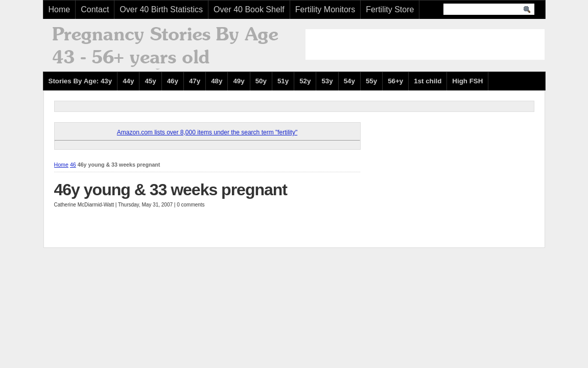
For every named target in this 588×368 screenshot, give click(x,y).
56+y (395, 81)
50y (261, 81)
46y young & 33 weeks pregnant (171, 190)
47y (195, 81)
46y (173, 81)
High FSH (467, 81)
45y (150, 81)
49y (239, 81)
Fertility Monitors (325, 9)
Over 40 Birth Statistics (161, 9)
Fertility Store (390, 9)
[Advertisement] (425, 44)
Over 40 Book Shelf (249, 9)
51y (283, 81)
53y (327, 81)
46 (73, 165)
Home (60, 9)
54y (349, 81)
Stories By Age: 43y (80, 81)
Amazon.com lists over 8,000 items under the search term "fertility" (207, 132)
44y (128, 81)
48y (217, 81)
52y (305, 81)
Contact (95, 9)
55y (371, 81)
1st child (428, 81)
